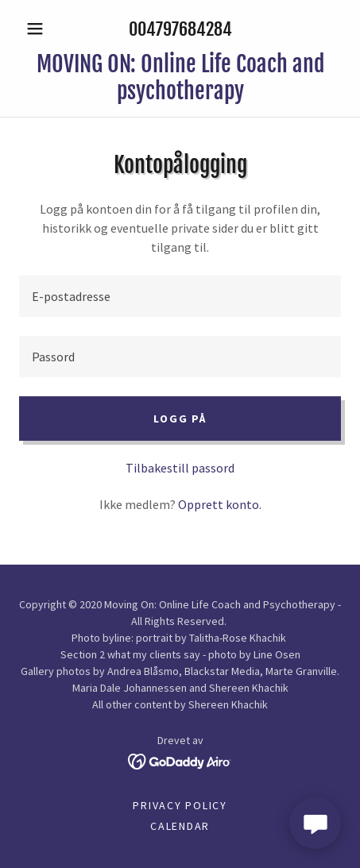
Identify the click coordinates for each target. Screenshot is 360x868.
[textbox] (180, 296)
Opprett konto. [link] (220, 504)
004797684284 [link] (180, 29)
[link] (180, 77)
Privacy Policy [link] (180, 805)
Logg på (180, 419)
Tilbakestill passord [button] (180, 468)
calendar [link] (180, 826)
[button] (43, 29)
